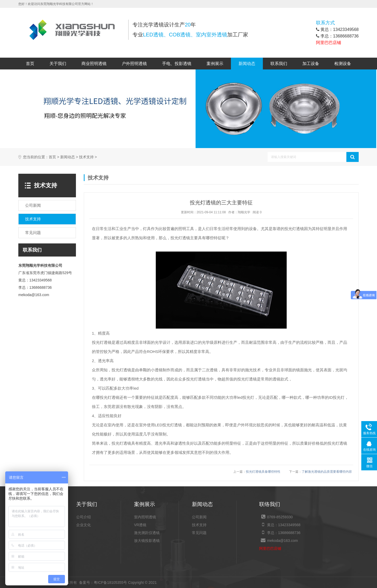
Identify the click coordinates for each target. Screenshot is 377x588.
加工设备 (311, 64)
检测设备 (343, 64)
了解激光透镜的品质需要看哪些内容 (327, 472)
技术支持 (86, 157)
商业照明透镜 (94, 64)
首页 (30, 64)
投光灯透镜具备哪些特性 (263, 472)
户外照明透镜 (134, 64)
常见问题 (199, 533)
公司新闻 (199, 517)
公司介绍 (84, 517)
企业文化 (84, 525)
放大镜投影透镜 (147, 541)
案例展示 (215, 64)
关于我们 (58, 64)
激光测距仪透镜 (147, 533)
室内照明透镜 (145, 517)
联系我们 (279, 64)
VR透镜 (140, 525)
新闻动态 (247, 64)
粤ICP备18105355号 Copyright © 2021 (118, 582)
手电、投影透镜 (177, 64)
